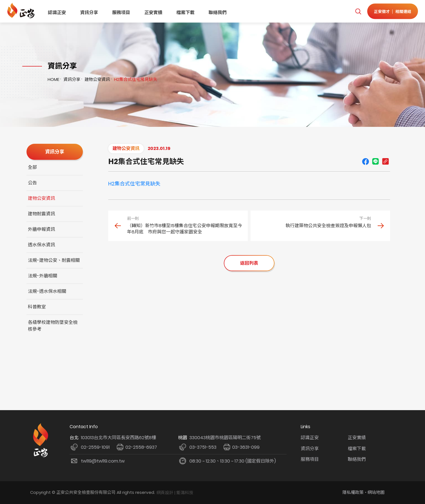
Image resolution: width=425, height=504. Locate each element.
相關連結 (403, 11)
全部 (32, 167)
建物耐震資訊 (41, 214)
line (375, 162)
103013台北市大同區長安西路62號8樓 (119, 438)
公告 (32, 183)
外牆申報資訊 (41, 229)
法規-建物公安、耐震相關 (54, 260)
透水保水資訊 (41, 245)
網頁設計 (165, 493)
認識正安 (57, 13)
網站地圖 (376, 492)
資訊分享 (89, 13)
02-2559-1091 (95, 447)
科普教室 (37, 307)
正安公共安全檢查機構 (22, 11)
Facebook (366, 162)
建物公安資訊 (97, 79)
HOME (53, 79)
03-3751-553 (203, 447)
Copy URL (385, 162)
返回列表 (249, 263)
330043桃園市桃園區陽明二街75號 (225, 438)
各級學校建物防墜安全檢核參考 (53, 326)
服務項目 (121, 13)
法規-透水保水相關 (47, 291)
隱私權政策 (353, 492)
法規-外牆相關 (43, 276)
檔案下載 (185, 13)
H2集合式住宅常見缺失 (134, 184)
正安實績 (153, 13)
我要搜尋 (358, 11)
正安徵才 (382, 11)
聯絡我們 (218, 13)
